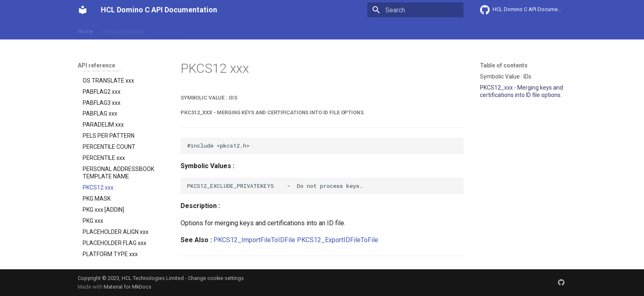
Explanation (206, 30)
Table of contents (504, 65)
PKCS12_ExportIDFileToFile (338, 240)
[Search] (415, 10)
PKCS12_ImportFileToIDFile (254, 240)
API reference (249, 30)
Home (86, 30)
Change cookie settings (216, 278)
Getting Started (123, 30)
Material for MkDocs (127, 287)
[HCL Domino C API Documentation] (83, 10)
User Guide (167, 30)
